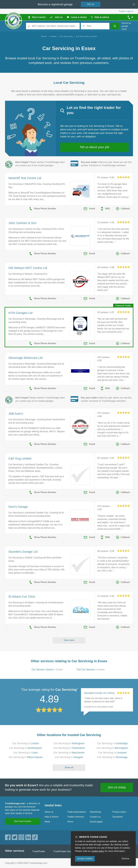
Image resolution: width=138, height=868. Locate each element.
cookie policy (98, 851)
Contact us (95, 817)
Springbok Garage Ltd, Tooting (99, 693)
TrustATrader (39, 851)
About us (49, 812)
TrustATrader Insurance (65, 851)
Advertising (95, 812)
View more (69, 640)
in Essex (47, 670)
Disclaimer (118, 817)
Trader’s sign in (126, 11)
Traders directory (76, 817)
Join (91, 4)
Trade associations (77, 812)
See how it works (23, 821)
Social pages (96, 822)
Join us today (117, 787)
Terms (70, 822)
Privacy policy (119, 812)
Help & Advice (52, 817)
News (47, 822)
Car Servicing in (26, 743)
